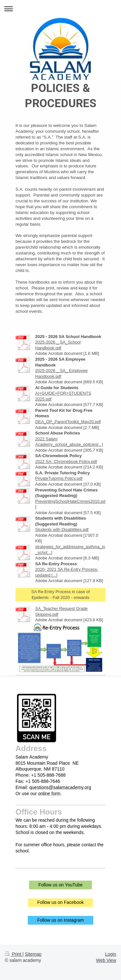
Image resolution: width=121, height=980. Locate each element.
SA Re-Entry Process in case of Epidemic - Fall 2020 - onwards (60, 595)
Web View (106, 960)
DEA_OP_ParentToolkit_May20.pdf (68, 422)
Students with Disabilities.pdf (62, 529)
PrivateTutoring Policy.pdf (59, 478)
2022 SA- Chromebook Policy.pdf (66, 462)
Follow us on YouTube (60, 885)
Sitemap (33, 954)
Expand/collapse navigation (60, 9)
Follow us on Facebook (61, 902)
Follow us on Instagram (60, 920)
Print (14, 954)
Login (111, 954)
